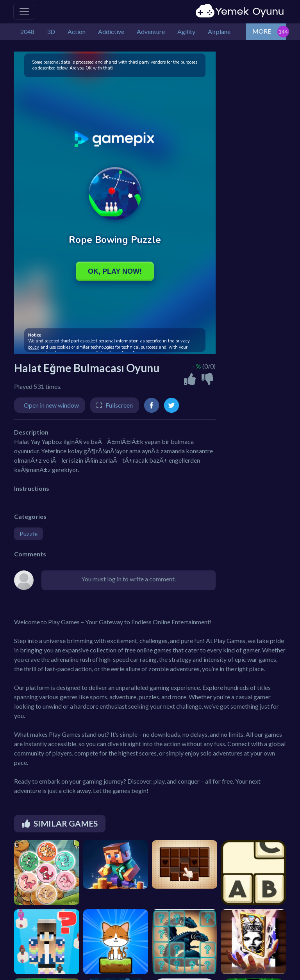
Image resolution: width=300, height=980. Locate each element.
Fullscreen (119, 405)
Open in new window (51, 405)
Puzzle (29, 534)
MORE (262, 31)
